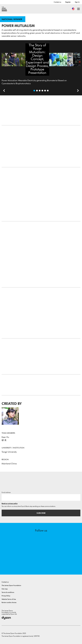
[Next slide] (77, 91)
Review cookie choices (9, 602)
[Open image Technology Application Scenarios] (48, 91)
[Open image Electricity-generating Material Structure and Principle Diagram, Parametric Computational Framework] (45, 91)
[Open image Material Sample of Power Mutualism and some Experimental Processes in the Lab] (40, 91)
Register (68, 2)
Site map (5, 589)
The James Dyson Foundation (11, 585)
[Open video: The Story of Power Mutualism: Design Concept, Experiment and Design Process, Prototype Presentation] (37, 91)
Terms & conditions (8, 592)
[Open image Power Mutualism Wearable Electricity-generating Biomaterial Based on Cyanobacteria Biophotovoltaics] (34, 91)
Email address (6, 492)
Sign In (77, 2)
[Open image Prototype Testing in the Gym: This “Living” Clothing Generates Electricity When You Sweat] (42, 91)
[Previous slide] (3, 91)
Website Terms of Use (9, 599)
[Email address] (41, 497)
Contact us (57, 2)
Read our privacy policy (10, 504)
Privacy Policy (6, 596)
